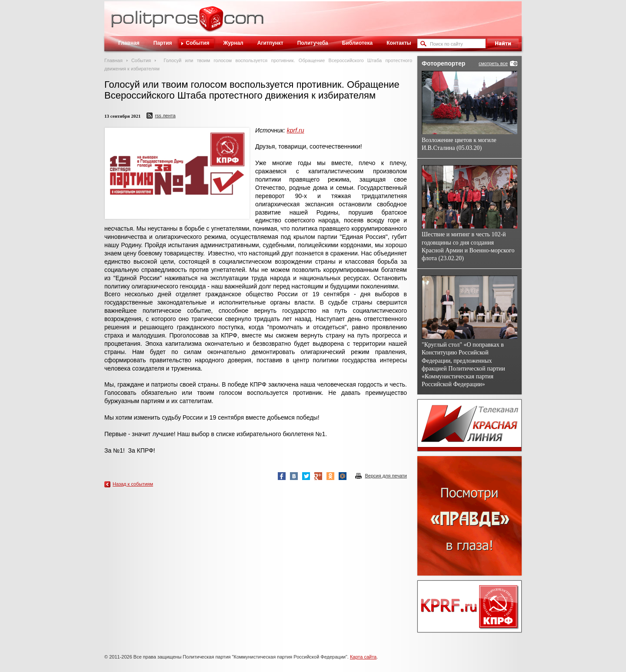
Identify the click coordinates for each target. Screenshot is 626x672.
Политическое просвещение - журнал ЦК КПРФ (211, 23)
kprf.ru (296, 130)
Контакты (399, 43)
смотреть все (493, 63)
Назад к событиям (133, 484)
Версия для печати (386, 476)
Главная (129, 43)
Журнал (233, 43)
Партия (163, 43)
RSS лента (165, 116)
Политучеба (313, 43)
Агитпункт (270, 43)
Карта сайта (363, 657)
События (198, 43)
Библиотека (357, 43)
